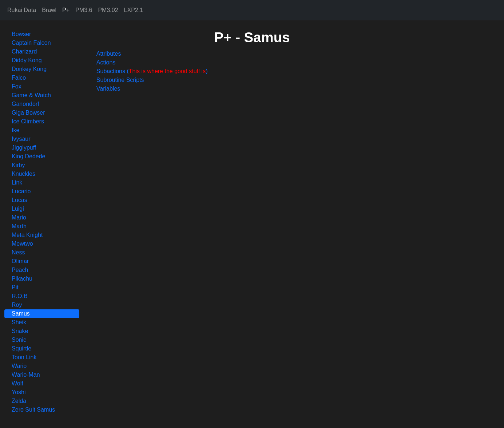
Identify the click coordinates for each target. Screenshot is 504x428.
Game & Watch (31, 95)
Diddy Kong (27, 60)
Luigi (18, 209)
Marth (19, 226)
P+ (66, 10)
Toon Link (24, 357)
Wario (19, 366)
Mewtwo (22, 244)
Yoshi (19, 392)
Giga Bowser (28, 113)
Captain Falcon (31, 43)
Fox (17, 86)
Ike (15, 130)
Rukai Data (22, 10)
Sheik (19, 322)
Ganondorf (25, 104)
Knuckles (23, 174)
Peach (20, 270)
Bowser (21, 34)
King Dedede (29, 156)
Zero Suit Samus (33, 410)
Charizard (24, 51)
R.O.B (20, 296)
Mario (19, 217)
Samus (21, 314)
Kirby (18, 165)
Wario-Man (26, 375)
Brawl (49, 10)
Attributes (109, 54)
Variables (108, 89)
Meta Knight (27, 235)
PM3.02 (108, 10)
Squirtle (21, 348)
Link (17, 183)
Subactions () (152, 71)
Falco (19, 78)
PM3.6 (84, 10)
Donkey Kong (29, 69)
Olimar (20, 261)
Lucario (21, 191)
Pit (15, 287)
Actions (106, 62)
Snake (20, 331)
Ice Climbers (28, 121)
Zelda (19, 401)
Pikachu (22, 279)
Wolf (17, 383)
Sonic (19, 340)
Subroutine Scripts (120, 80)
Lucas (19, 200)
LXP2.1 (134, 10)
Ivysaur (21, 139)
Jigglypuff (24, 148)
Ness (18, 252)
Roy (17, 305)
